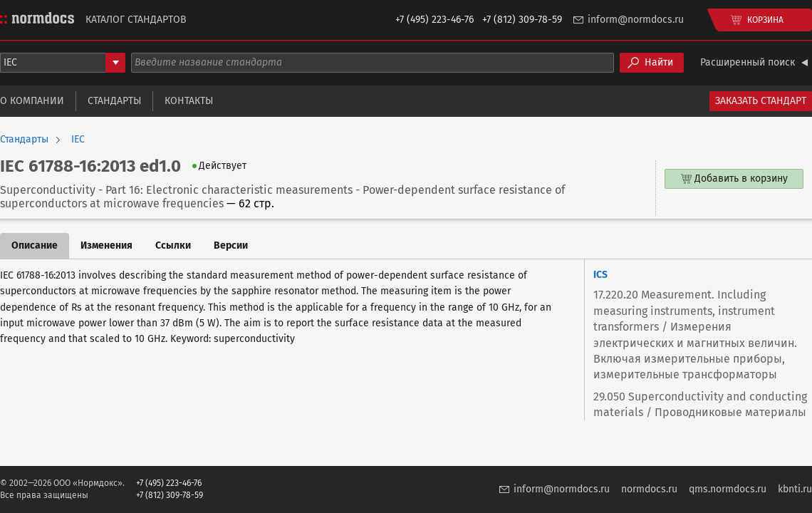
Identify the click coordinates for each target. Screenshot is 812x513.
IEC (78, 140)
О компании (32, 101)
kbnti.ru (795, 489)
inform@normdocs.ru (636, 20)
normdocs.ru (649, 489)
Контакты (189, 101)
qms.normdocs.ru (728, 489)
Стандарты (114, 101)
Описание (35, 245)
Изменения (106, 245)
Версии (231, 245)
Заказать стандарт (761, 101)
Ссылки (173, 245)
